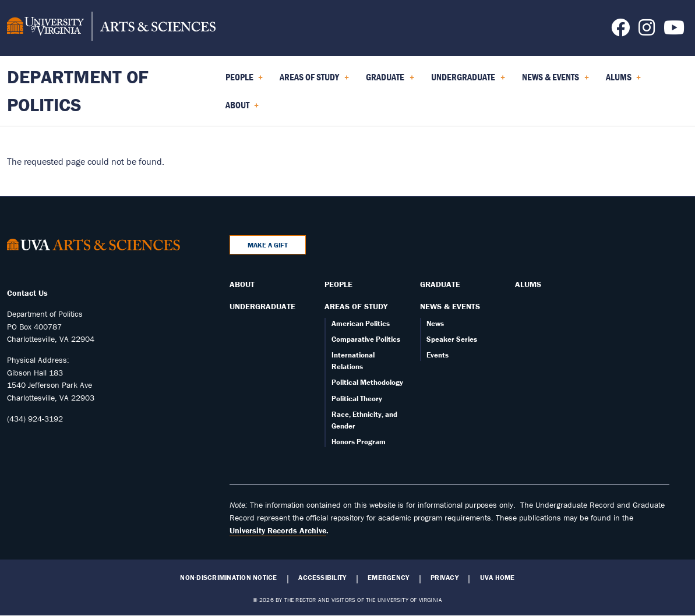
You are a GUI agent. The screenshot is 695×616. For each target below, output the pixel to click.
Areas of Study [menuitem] (314, 81)
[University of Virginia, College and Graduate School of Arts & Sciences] (111, 28)
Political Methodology (367, 382)
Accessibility (322, 578)
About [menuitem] (242, 109)
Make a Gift (268, 245)
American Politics (361, 323)
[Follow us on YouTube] (674, 31)
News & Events (450, 306)
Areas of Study (356, 306)
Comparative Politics (366, 339)
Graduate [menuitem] (390, 81)
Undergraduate (262, 306)
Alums (528, 284)
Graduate (440, 284)
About (242, 284)
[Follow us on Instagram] (647, 31)
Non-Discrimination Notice (228, 578)
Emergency (388, 578)
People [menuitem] (244, 81)
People (338, 284)
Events (438, 355)
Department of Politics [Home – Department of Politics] (78, 91)
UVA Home (498, 578)
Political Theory (357, 399)
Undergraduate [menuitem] (468, 81)
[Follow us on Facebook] (620, 31)
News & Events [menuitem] (555, 81)
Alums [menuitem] (624, 81)
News (435, 323)
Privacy (444, 578)
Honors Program (359, 442)
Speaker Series (452, 339)
